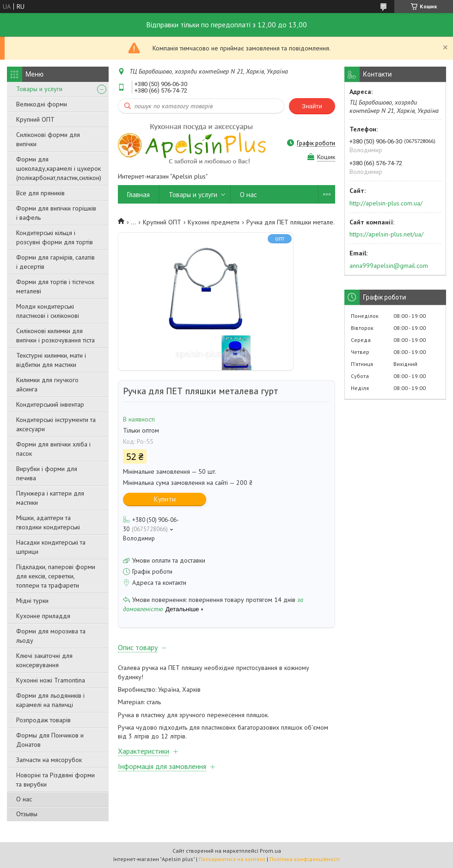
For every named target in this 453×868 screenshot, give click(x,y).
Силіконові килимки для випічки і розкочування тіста (55, 335)
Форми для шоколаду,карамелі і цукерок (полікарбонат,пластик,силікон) (59, 168)
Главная (138, 195)
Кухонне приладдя (43, 616)
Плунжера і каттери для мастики (50, 498)
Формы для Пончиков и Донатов (50, 740)
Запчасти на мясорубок (49, 760)
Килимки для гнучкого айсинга (47, 384)
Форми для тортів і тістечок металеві (55, 286)
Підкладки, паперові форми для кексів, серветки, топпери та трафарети (56, 576)
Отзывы (27, 814)
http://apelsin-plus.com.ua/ (386, 203)
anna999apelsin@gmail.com (389, 266)
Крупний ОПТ (35, 119)
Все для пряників (40, 193)
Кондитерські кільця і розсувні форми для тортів (55, 237)
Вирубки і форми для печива (47, 473)
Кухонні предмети (214, 222)
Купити (165, 499)
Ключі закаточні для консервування (44, 660)
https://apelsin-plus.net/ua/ (386, 234)
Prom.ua (270, 851)
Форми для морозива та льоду (51, 636)
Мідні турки (32, 601)
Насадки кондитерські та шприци (51, 547)
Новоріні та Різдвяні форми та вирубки (55, 780)
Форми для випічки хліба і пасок (53, 449)
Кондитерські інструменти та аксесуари (56, 424)
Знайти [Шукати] (312, 106)
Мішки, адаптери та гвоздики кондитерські (48, 522)
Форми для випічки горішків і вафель (56, 213)
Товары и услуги (39, 89)
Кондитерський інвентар (50, 404)
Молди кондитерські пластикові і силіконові (48, 311)
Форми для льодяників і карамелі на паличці (50, 700)
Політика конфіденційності (305, 859)
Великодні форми (42, 104)
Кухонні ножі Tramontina (51, 680)
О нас (24, 799)
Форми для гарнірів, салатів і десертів (55, 262)
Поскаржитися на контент (232, 859)
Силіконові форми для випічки (48, 139)
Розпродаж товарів (43, 720)
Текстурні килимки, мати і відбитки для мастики (51, 360)
